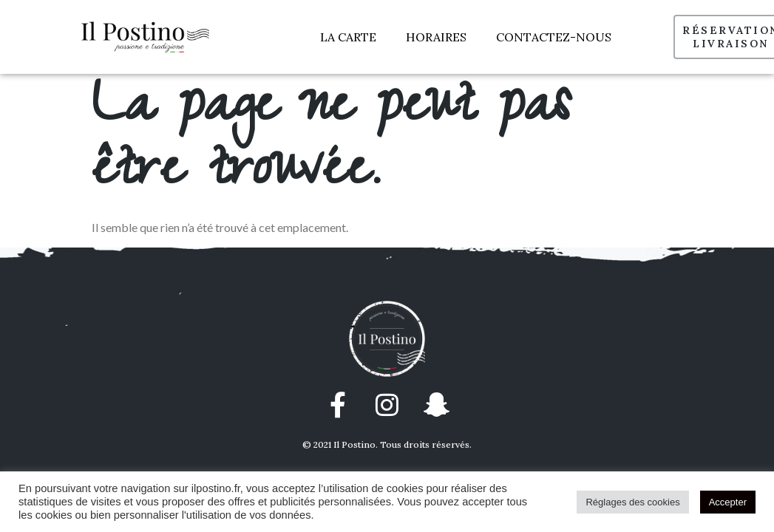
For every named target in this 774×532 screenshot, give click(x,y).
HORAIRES (436, 37)
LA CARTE (348, 37)
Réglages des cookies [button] (632, 502)
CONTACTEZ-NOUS (554, 37)
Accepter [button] (728, 502)
